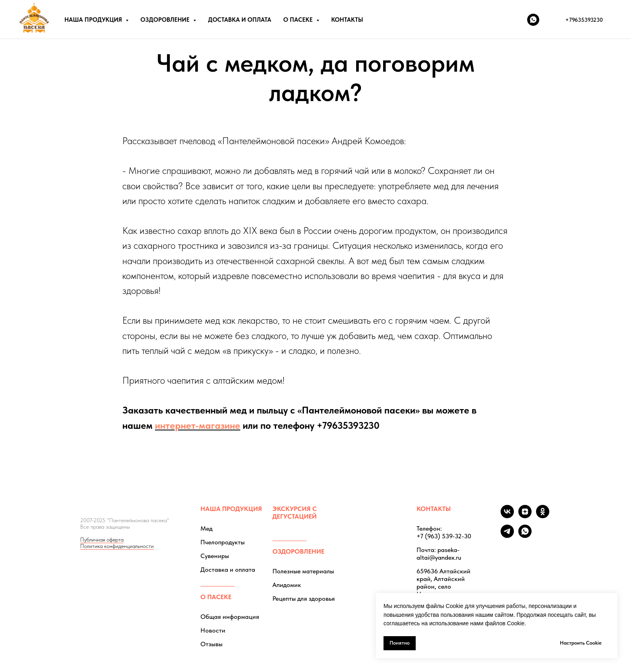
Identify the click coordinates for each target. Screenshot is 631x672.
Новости (213, 630)
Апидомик (287, 585)
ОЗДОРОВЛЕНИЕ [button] (166, 20)
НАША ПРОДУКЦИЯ (231, 509)
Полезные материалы (303, 571)
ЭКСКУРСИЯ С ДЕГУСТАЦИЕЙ (295, 513)
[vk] (507, 516)
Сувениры (215, 556)
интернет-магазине (198, 425)
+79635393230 (348, 425)
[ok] (543, 516)
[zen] (525, 516)
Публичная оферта (102, 540)
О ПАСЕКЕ (216, 597)
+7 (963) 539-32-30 (444, 536)
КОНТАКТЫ (347, 20)
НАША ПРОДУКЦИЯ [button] (94, 20)
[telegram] (507, 536)
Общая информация (230, 617)
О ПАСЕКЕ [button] (299, 20)
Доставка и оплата (228, 570)
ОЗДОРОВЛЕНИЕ (298, 551)
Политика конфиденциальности (117, 546)
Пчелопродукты (223, 542)
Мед (206, 528)
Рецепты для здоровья (304, 599)
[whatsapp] (533, 20)
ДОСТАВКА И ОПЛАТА (240, 20)
